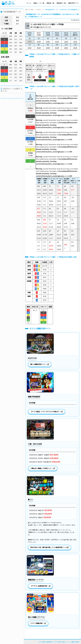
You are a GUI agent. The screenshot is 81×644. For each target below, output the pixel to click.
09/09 (57, 34)
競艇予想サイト (74, 3)
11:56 (48, 42)
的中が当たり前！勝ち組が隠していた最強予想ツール (50, 547)
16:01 (66, 48)
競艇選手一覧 (61, 3)
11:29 (39, 42)
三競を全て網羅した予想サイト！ (43, 468)
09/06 (30, 34)
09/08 (48, 34)
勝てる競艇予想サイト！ (40, 364)
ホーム (29, 3)
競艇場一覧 (50, 3)
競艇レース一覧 (39, 3)
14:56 (48, 48)
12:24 (57, 42)
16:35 (75, 48)
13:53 (30, 48)
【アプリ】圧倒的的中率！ (40, 586)
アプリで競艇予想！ (38, 623)
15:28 (57, 48)
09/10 (66, 34)
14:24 (39, 48)
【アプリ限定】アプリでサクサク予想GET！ (47, 412)
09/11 (75, 34)
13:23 (75, 42)
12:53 (66, 42)
